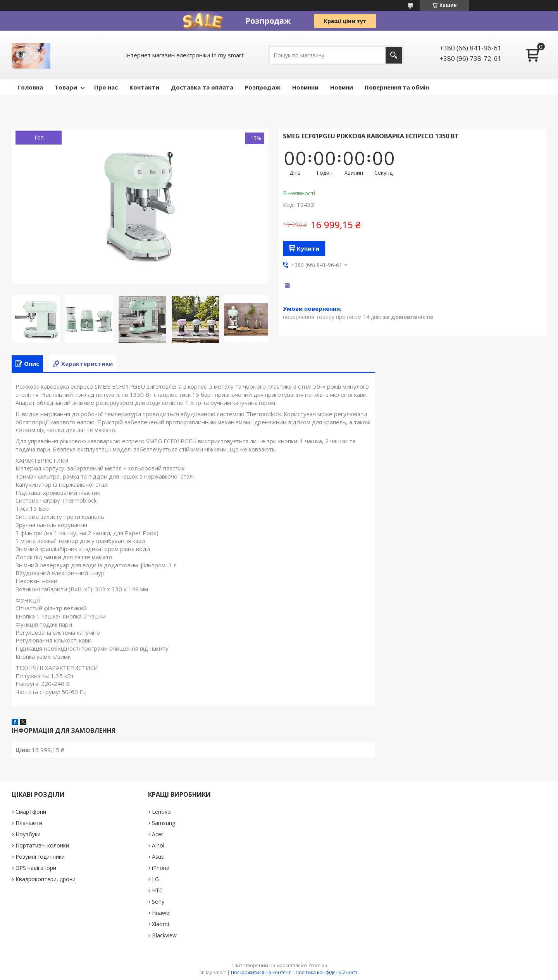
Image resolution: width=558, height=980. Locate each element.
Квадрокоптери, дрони (46, 879)
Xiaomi (160, 924)
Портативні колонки (42, 845)
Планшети (29, 823)
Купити (308, 248)
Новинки (305, 87)
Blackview (164, 935)
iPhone (161, 868)
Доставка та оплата (202, 87)
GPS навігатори (36, 868)
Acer (158, 834)
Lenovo (161, 812)
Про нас (106, 87)
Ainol (158, 845)
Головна (30, 87)
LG (155, 879)
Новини (342, 87)
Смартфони (31, 812)
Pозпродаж (263, 87)
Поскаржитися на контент (261, 972)
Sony (158, 902)
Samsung (164, 823)
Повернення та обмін (397, 87)
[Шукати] (394, 55)
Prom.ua (318, 965)
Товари (66, 87)
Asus (158, 857)
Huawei (161, 913)
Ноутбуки (28, 834)
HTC (157, 890)
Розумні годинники (40, 857)
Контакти (144, 87)
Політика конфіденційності (326, 972)
